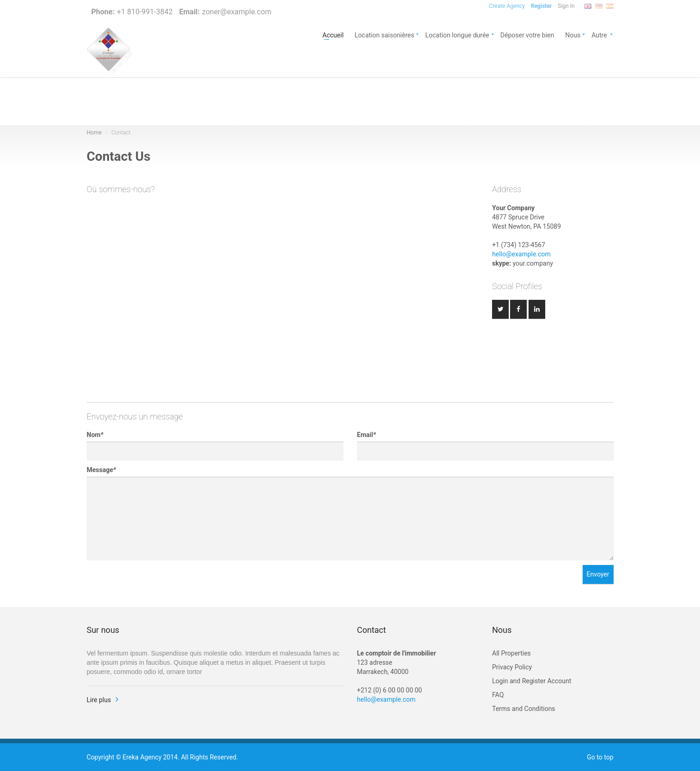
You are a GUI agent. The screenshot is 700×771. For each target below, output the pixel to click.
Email (367, 435)
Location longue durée (457, 34)
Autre (602, 34)
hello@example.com (521, 254)
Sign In (566, 6)
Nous (573, 34)
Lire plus (99, 700)
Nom (95, 435)
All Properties (511, 653)
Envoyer (598, 574)
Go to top (600, 757)
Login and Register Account (532, 681)
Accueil (333, 34)
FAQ (498, 695)
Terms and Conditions (524, 709)
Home (94, 133)
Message (101, 470)
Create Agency (507, 6)
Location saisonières (385, 34)
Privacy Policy (512, 667)
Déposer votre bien (527, 34)
